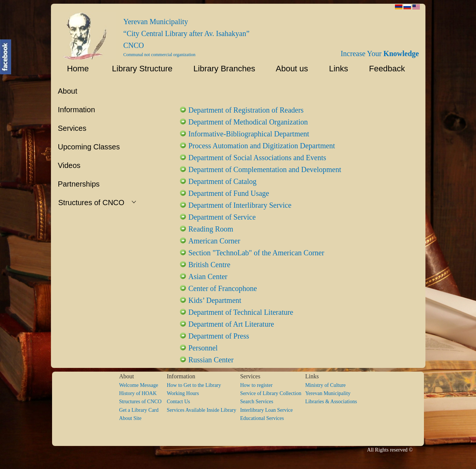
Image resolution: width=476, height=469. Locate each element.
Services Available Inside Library (203, 410)
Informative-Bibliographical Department (249, 134)
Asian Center (208, 276)
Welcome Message (139, 385)
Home (73, 69)
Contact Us (178, 402)
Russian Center (211, 360)
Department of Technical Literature (241, 312)
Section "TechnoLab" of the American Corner (256, 253)
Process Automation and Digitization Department (262, 146)
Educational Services (262, 418)
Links (335, 69)
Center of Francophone (223, 288)
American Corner (214, 241)
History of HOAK (138, 393)
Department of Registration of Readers (246, 110)
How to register (256, 385)
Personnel (203, 348)
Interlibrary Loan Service (267, 410)
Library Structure (138, 69)
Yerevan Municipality (328, 393)
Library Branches (221, 69)
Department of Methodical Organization (248, 122)
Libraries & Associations (331, 402)
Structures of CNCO (143, 402)
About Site (130, 418)
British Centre (210, 265)
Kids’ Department (215, 300)
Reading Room (211, 229)
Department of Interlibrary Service (240, 205)
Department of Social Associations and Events (257, 158)
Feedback (389, 69)
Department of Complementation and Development (265, 169)
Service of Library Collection (273, 393)
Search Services (257, 402)
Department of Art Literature (231, 324)
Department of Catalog (223, 181)
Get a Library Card (139, 410)
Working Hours (183, 393)
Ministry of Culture (326, 385)
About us (289, 69)
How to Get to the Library (194, 385)
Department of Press (219, 336)
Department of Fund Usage (229, 193)
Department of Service (222, 217)
